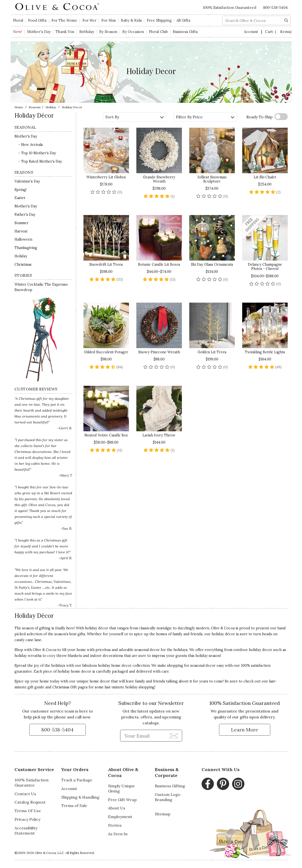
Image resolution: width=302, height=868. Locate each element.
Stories (115, 825)
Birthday (87, 32)
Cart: (278, 32)
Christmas (23, 264)
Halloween (23, 239)
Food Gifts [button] (37, 20)
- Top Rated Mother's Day (40, 161)
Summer (22, 223)
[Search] (286, 20)
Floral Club (158, 32)
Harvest (21, 231)
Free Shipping (159, 20)
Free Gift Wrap (122, 800)
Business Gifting (170, 786)
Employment (120, 817)
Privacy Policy (27, 819)
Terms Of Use (28, 811)
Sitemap (163, 814)
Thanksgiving (26, 248)
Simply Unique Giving (121, 788)
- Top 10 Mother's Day (37, 153)
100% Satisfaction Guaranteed (230, 8)
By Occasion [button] (133, 32)
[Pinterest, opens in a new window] (223, 784)
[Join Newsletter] (174, 735)
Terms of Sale (74, 806)
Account (252, 32)
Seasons (35, 107)
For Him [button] (109, 20)
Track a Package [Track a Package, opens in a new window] (77, 780)
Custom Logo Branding (168, 797)
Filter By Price (205, 117)
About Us (117, 808)
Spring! (21, 190)
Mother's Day (26, 136)
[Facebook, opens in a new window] (208, 784)
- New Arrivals (31, 145)
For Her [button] (89, 20)
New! (18, 32)
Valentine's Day (27, 181)
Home (19, 107)
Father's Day (25, 215)
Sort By (135, 117)
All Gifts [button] (183, 20)
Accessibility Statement (26, 830)
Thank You (65, 32)
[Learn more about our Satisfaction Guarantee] (245, 730)
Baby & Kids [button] (131, 20)
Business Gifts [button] (185, 32)
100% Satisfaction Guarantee (32, 783)
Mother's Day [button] (39, 32)
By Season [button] (108, 32)
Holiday (51, 107)
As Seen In (118, 834)
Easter (20, 198)
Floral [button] (18, 20)
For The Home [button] (64, 20)
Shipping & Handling (80, 797)
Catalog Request (30, 802)
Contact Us (25, 794)
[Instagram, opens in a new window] (238, 784)
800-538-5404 (275, 8)
